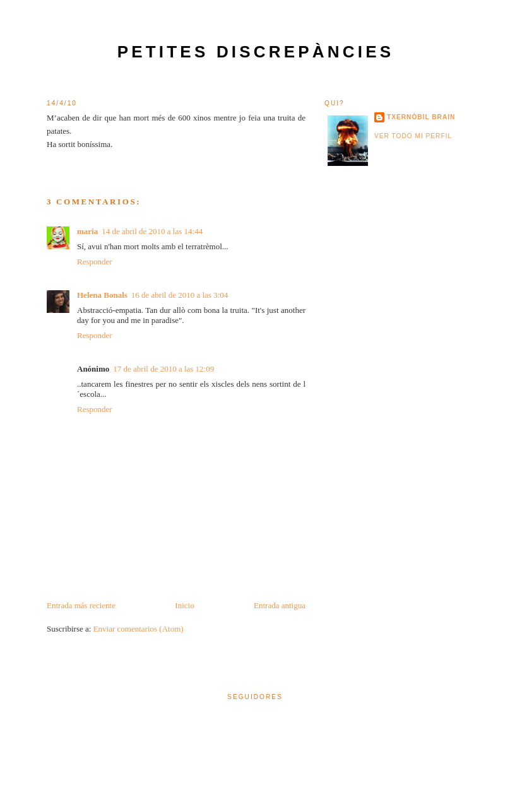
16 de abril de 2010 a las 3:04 (180, 295)
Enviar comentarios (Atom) (139, 629)
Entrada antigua (280, 605)
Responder (95, 262)
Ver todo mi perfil (413, 136)
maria (87, 231)
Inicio (184, 605)
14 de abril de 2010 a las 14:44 (152, 231)
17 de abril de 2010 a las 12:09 (163, 369)
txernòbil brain (421, 117)
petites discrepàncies (256, 52)
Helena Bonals (102, 295)
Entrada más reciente (81, 605)
